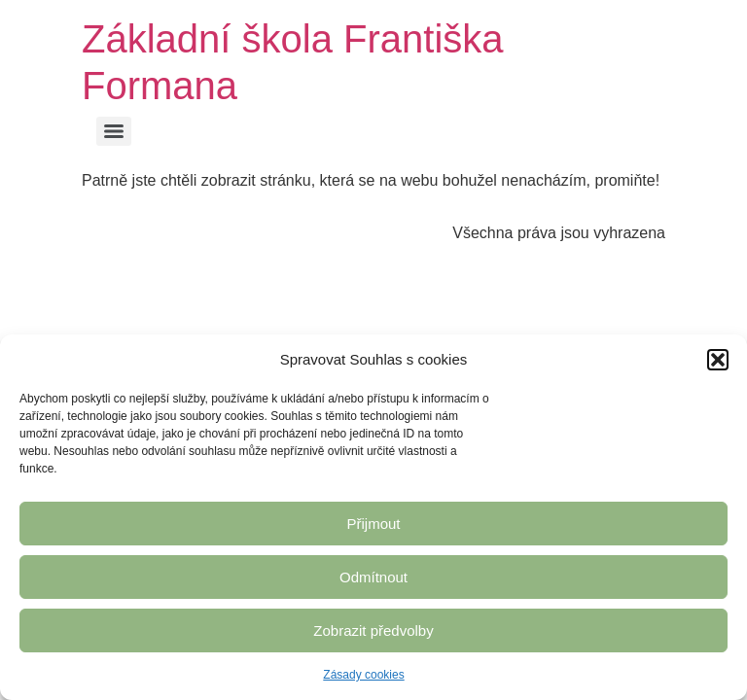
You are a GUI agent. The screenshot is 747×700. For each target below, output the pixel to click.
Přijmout (373, 524)
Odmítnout (373, 577)
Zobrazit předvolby (373, 630)
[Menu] (114, 131)
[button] (718, 360)
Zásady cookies (363, 675)
